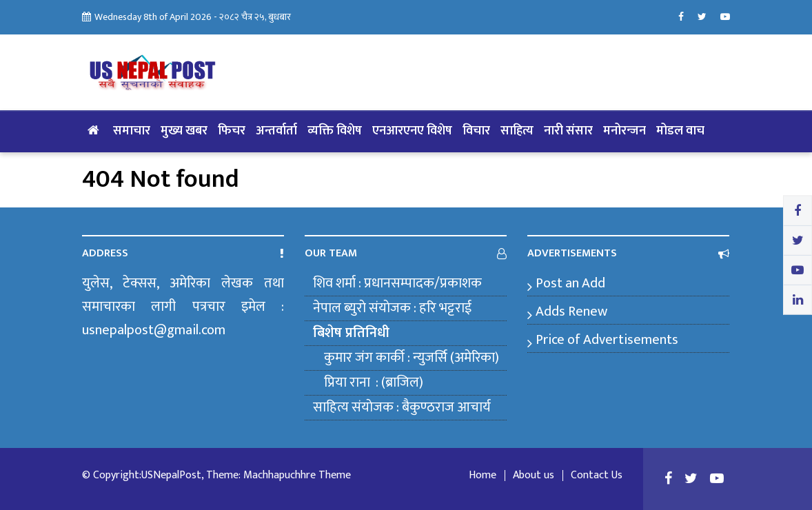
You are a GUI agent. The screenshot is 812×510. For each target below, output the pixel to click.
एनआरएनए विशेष (412, 131)
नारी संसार (568, 131)
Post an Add (570, 283)
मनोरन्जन (625, 131)
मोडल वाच (680, 131)
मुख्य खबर (184, 131)
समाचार (132, 131)
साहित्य (517, 131)
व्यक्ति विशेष (335, 131)
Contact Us (597, 476)
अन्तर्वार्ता (276, 131)
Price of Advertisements (607, 340)
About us (534, 476)
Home (483, 476)
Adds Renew (571, 312)
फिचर (232, 131)
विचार (476, 131)
